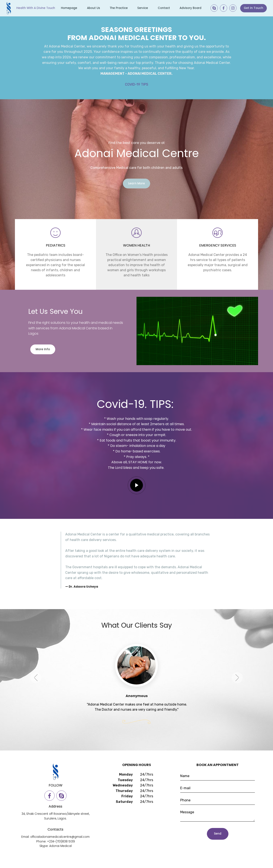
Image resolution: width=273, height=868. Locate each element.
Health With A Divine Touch (36, 8)
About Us (94, 8)
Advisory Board (190, 8)
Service (143, 8)
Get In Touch (253, 8)
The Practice (119, 8)
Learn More (136, 183)
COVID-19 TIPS (137, 84)
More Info (43, 349)
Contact (164, 8)
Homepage (69, 8)
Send (218, 834)
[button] (36, 686)
